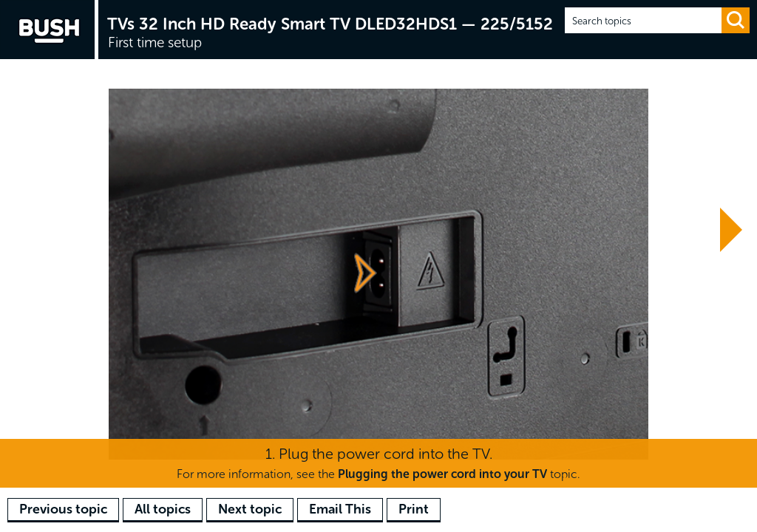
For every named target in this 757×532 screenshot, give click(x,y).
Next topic (250, 509)
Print (414, 509)
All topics (163, 509)
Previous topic (63, 509)
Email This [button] (340, 509)
